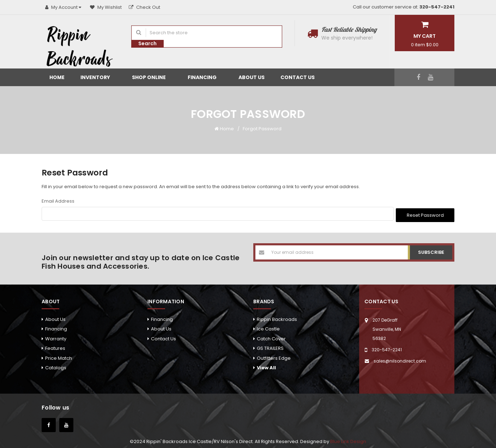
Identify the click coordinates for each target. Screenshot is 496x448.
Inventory (98, 77)
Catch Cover (271, 337)
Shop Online (152, 77)
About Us (252, 77)
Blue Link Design (348, 440)
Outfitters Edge (274, 357)
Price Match (59, 357)
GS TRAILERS (270, 347)
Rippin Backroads (277, 318)
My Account (64, 7)
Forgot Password (262, 129)
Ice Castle (268, 328)
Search (147, 43)
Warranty (56, 337)
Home (57, 77)
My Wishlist (106, 7)
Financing (205, 77)
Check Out (144, 7)
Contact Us (298, 77)
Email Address (58, 201)
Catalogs (56, 366)
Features (55, 347)
